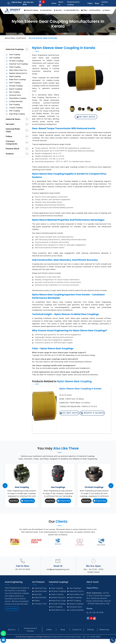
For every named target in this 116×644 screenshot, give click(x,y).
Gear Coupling (13, 55)
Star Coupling (13, 105)
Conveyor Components (12, 142)
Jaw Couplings (13, 58)
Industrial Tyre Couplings (17, 64)
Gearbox (107, 10)
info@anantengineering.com (58, 569)
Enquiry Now (28, 501)
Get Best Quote (86, 117)
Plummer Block (96, 10)
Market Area (104, 630)
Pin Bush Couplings (15, 61)
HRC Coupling (13, 111)
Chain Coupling (13, 67)
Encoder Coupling (14, 86)
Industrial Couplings (32, 10)
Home (54, 3)
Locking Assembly (14, 101)
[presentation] (5, 486)
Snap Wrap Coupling (15, 114)
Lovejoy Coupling (14, 108)
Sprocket (59, 10)
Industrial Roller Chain (72, 10)
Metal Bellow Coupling (16, 98)
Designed (55, 637)
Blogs (97, 3)
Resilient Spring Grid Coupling (17, 73)
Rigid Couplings (13, 76)
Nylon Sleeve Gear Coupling (17, 70)
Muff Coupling (13, 83)
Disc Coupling (13, 92)
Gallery (90, 3)
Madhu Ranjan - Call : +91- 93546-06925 (85, 637)
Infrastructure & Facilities (73, 3)
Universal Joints (13, 95)
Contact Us (105, 3)
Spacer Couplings (14, 89)
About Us (61, 3)
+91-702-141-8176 (28, 3)
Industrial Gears (47, 10)
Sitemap (91, 630)
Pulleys (85, 10)
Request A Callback (92, 413)
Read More (14, 501)
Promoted (64, 637)
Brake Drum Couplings (16, 80)
